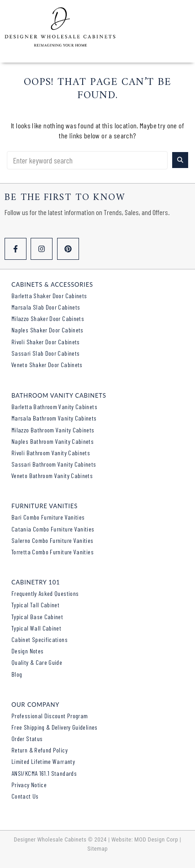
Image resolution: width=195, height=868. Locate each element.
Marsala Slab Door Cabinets (46, 307)
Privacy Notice (29, 785)
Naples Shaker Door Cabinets (47, 330)
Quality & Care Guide (37, 662)
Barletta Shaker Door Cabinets (49, 296)
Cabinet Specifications (40, 639)
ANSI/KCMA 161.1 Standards (44, 773)
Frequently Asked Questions (45, 593)
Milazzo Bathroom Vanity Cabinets (53, 430)
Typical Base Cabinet (37, 617)
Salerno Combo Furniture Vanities (53, 540)
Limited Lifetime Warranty (43, 761)
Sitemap (97, 849)
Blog (17, 674)
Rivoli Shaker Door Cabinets (46, 342)
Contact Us (25, 796)
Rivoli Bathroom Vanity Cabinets (51, 453)
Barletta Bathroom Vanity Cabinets (54, 407)
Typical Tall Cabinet (35, 605)
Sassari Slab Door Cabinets (45, 353)
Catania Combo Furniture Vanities (53, 529)
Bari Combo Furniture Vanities (48, 517)
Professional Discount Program (50, 716)
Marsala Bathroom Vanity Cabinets (54, 418)
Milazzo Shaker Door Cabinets (48, 318)
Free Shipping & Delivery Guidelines (55, 727)
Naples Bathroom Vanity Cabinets (53, 441)
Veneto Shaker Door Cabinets (47, 365)
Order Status (27, 739)
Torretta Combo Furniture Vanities (53, 552)
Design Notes (27, 651)
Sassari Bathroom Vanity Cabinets (54, 464)
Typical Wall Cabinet (36, 628)
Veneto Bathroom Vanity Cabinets (52, 476)
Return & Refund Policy (40, 750)
